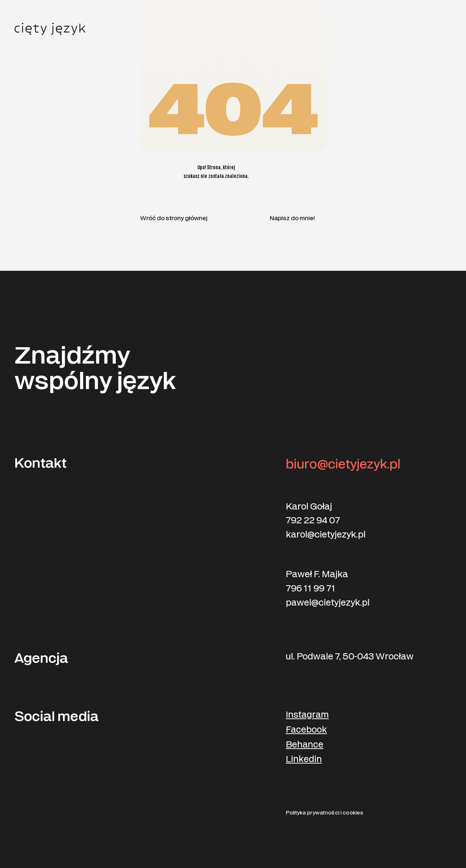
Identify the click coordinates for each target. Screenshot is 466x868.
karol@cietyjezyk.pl (326, 535)
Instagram (307, 715)
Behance (305, 745)
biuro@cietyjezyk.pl (343, 464)
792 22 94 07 (313, 520)
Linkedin (304, 759)
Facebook (306, 730)
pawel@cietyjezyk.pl (328, 603)
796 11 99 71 (311, 588)
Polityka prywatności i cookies (325, 813)
